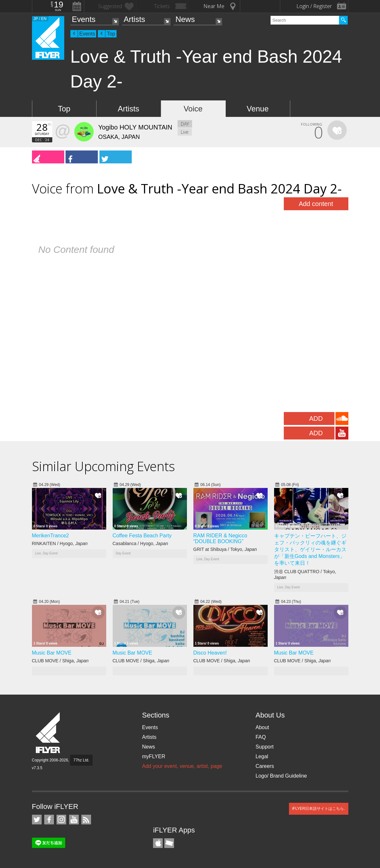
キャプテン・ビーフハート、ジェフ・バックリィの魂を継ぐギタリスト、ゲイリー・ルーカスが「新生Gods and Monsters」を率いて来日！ (310, 549)
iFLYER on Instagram (61, 820)
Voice (193, 109)
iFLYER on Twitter (37, 820)
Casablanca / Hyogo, (140, 543)
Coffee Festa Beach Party (142, 536)
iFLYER (48, 733)
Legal (262, 756)
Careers (265, 766)
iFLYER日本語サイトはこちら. (319, 809)
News (185, 19)
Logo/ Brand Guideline (281, 776)
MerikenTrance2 (51, 536)
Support (264, 747)
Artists (134, 19)
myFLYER (154, 756)
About (262, 727)
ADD (316, 418)
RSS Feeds (86, 820)
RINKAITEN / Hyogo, (60, 543)
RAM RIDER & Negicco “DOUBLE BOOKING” (220, 538)
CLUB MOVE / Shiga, (60, 661)
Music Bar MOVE (52, 653)
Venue (258, 109)
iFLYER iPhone (158, 843)
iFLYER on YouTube (74, 820)
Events (84, 19)
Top (111, 34)
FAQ (261, 737)
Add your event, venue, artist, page (182, 766)
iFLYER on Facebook (49, 820)
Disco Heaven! (210, 653)
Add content (316, 204)
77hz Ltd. (81, 760)
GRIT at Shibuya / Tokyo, (225, 549)
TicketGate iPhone (169, 843)
